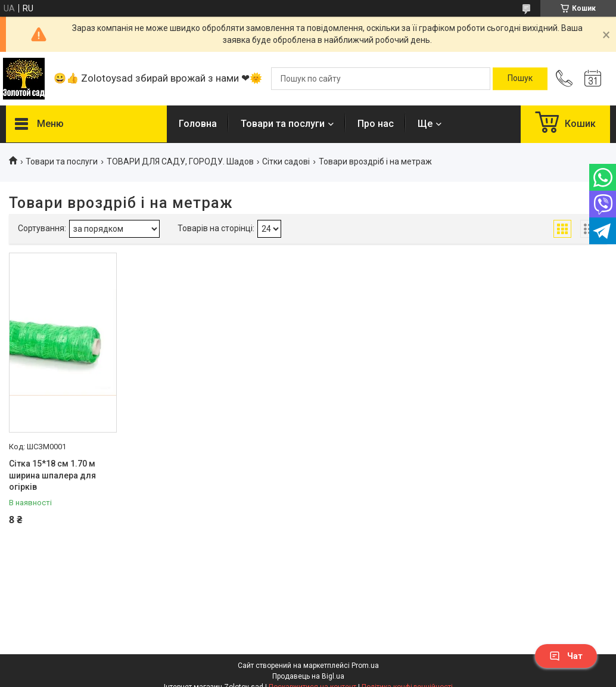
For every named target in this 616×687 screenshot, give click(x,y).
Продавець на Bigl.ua (308, 676)
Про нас (376, 124)
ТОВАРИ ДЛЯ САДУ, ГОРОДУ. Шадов (180, 161)
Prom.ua (365, 666)
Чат (566, 656)
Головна (198, 124)
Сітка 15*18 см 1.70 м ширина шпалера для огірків (52, 475)
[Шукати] (520, 79)
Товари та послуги (283, 124)
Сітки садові (286, 161)
